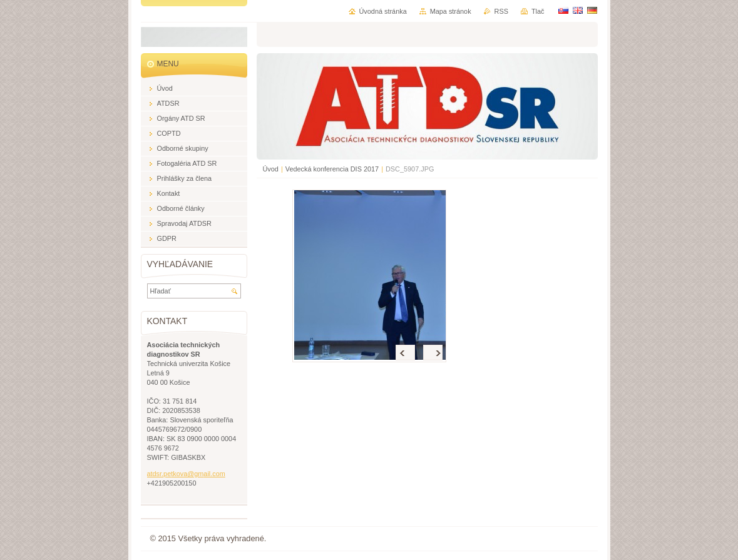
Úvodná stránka (383, 11)
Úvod (271, 169)
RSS (501, 11)
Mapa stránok (451, 11)
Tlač (538, 11)
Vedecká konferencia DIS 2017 (332, 169)
